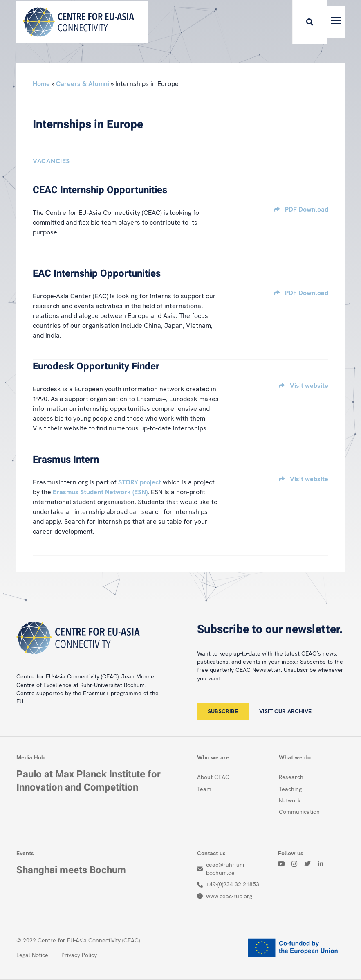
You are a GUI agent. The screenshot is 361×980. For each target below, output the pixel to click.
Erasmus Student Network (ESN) (100, 492)
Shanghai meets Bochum (71, 870)
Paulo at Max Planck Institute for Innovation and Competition (89, 781)
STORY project (140, 482)
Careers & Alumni (83, 84)
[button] (294, 22)
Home (41, 84)
